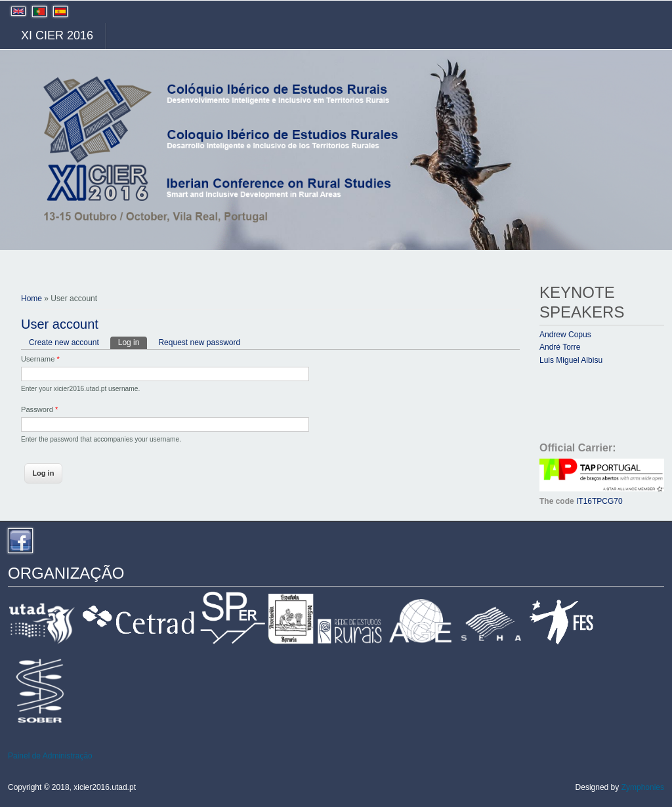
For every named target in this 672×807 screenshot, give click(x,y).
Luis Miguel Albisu (571, 360)
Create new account (64, 342)
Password (39, 409)
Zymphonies (643, 787)
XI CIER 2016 (57, 35)
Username (40, 359)
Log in (133, 342)
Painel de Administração (50, 756)
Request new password (199, 342)
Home (31, 299)
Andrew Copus (565, 335)
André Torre (560, 347)
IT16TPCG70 (599, 501)
